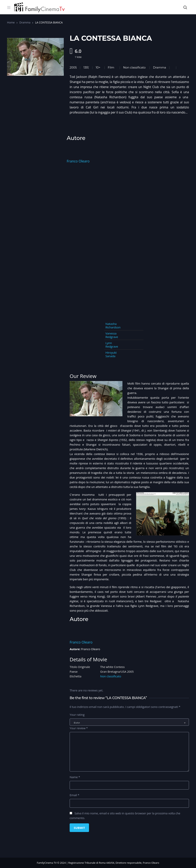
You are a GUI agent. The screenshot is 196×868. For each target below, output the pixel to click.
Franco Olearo (78, 161)
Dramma (25, 22)
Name (75, 777)
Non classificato (134, 67)
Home (11, 22)
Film (111, 67)
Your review (79, 728)
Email (74, 795)
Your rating (77, 715)
